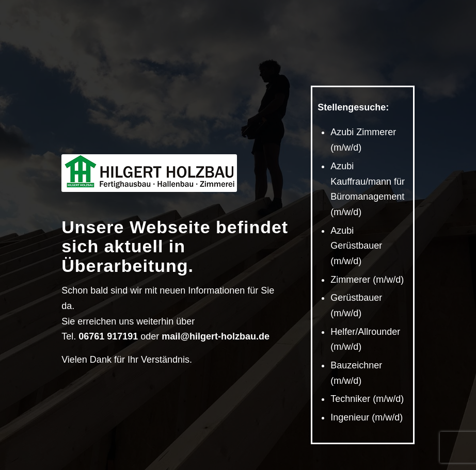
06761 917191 (108, 336)
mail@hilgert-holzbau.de (216, 336)
